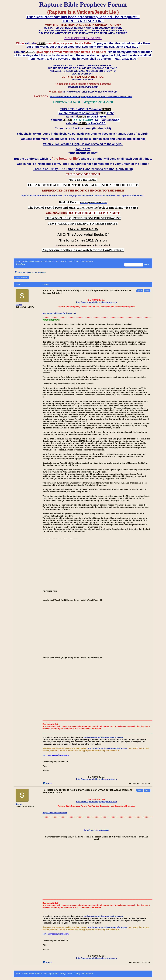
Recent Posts (20, 264)
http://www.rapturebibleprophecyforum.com (96, 302)
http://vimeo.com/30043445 (55, 813)
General (39, 261)
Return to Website (22, 261)
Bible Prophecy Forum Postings (55, 261)
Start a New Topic (22, 278)
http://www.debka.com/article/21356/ (59, 313)
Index (32, 261)
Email (49, 783)
